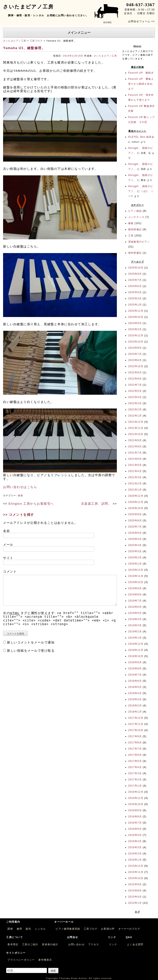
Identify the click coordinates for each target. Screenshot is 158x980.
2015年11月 (136, 872)
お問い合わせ (76, 944)
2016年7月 (135, 823)
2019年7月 (135, 601)
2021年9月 (135, 440)
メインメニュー (79, 33)
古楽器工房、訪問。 (96, 504)
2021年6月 (135, 459)
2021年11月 (136, 428)
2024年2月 (135, 329)
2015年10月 (136, 878)
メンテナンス (136, 217)
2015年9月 (135, 884)
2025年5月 (135, 292)
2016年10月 (136, 804)
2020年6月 (135, 533)
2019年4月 (135, 619)
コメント (10, 571)
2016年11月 (136, 798)
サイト (8, 558)
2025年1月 (135, 305)
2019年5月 (135, 613)
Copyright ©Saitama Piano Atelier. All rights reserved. (79, 978)
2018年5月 (135, 687)
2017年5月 (135, 761)
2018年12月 (136, 644)
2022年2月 (135, 410)
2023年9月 (135, 348)
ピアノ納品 (135, 211)
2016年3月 (135, 847)
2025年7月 (135, 280)
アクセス (94, 944)
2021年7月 (135, 453)
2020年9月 (135, 514)
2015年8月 (135, 891)
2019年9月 (135, 588)
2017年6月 (135, 755)
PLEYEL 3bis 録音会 (141, 137)
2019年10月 (136, 582)
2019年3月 (135, 625)
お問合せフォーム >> (142, 21)
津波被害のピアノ (139, 242)
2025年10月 (136, 268)
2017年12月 (136, 718)
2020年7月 (135, 527)
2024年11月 (136, 311)
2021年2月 (135, 484)
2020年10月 (136, 508)
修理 (19, 929)
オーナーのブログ (129, 929)
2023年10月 (136, 342)
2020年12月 (136, 496)
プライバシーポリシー (21, 960)
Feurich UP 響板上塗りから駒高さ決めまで (141, 84)
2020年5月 (135, 539)
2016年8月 (135, 817)
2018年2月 (135, 706)
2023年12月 (136, 336)
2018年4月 (135, 693)
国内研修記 (135, 229)
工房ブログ (36, 41)
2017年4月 (135, 767)
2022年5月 (135, 391)
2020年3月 (135, 551)
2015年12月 (136, 866)
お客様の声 (108, 929)
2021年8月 (135, 447)
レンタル (40, 929)
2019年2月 (135, 632)
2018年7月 (135, 675)
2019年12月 (136, 570)
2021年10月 (136, 434)
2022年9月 (135, 373)
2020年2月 (135, 558)
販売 (28, 929)
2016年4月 (135, 841)
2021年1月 (135, 490)
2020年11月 (136, 502)
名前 (6, 531)
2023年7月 (135, 354)
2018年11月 (136, 650)
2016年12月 (136, 792)
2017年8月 (135, 743)
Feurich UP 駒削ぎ (141, 73)
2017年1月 (135, 786)
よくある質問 (135, 944)
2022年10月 (136, 366)
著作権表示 (45, 960)
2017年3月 (135, 773)
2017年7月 (135, 749)
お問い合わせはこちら (20, 487)
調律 (10, 929)
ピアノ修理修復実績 (68, 929)
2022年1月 (135, 416)
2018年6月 (135, 681)
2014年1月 (135, 903)
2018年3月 (135, 699)
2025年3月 (135, 299)
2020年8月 (135, 521)
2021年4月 (135, 471)
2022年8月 (135, 379)
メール (8, 544)
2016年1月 (135, 860)
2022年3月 (135, 403)
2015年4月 (135, 897)
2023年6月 (135, 360)
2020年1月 (135, 564)
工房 (131, 236)
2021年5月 (135, 465)
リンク (113, 944)
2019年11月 (136, 576)
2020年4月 (135, 545)
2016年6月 (135, 829)
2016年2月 (135, 854)
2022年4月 (135, 397)
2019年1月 (135, 638)
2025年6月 (135, 286)
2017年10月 (136, 730)
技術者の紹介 (50, 944)
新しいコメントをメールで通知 (31, 642)
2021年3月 (135, 477)
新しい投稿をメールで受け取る (31, 651)
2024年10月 (136, 317)
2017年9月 (135, 736)
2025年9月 (135, 274)
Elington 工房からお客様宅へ (31, 504)
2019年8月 (135, 595)
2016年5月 (135, 835)
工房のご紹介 (30, 944)
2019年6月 (135, 607)
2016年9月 (135, 810)
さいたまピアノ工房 (15, 41)
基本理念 (13, 944)
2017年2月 (135, 780)
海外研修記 (135, 253)
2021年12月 (136, 422)
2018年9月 (135, 662)
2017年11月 (136, 724)
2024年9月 (135, 323)
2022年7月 (135, 385)
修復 (20, 495)
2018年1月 (135, 712)
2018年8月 (135, 669)
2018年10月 (136, 656)
